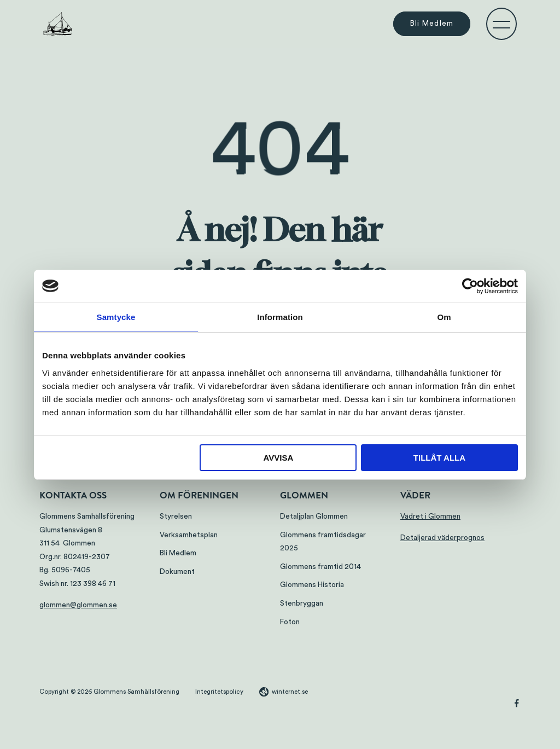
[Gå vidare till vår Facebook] (517, 705)
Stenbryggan (302, 603)
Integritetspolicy (219, 692)
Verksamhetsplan (189, 535)
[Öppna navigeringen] (501, 24)
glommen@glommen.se (78, 605)
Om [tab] (444, 317)
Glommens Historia (312, 585)
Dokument (177, 572)
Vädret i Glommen (430, 516)
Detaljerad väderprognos (442, 538)
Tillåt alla (439, 458)
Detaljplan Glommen (314, 516)
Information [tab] (280, 317)
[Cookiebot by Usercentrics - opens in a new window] (470, 286)
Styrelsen (176, 516)
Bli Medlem (432, 24)
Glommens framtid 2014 (320, 567)
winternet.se (290, 692)
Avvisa (278, 458)
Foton (290, 622)
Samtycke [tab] (116, 317)
